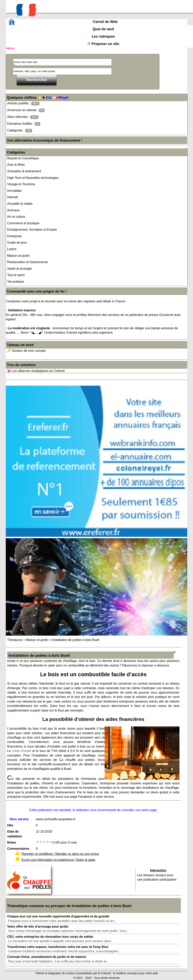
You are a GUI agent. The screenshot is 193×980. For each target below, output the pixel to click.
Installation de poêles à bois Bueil (76, 640)
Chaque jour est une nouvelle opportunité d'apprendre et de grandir (58, 916)
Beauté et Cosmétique (23, 158)
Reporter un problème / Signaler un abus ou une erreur (60, 854)
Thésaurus (15, 640)
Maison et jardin (18, 256)
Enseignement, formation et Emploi (32, 230)
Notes (12, 842)
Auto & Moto (16, 165)
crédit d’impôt (21, 751)
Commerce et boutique (23, 223)
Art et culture (16, 217)
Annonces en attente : (26, 110)
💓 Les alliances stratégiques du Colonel (36, 371)
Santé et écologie (19, 269)
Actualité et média (20, 204)
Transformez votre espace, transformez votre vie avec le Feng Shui (58, 947)
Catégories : (20, 131)
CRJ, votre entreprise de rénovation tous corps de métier (50, 937)
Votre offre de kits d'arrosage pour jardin (38, 927)
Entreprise (14, 236)
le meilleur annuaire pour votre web (136, 973)
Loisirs (12, 249)
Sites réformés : (23, 117)
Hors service (19, 819)
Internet (13, 197)
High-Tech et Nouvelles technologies (33, 178)
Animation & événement (24, 171)
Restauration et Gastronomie (28, 262)
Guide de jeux (17, 243)
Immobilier (15, 191)
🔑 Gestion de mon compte (26, 351)
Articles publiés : (23, 103)
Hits (10, 825)
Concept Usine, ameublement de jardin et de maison (47, 957)
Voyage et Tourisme (21, 184)
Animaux (13, 210)
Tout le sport (16, 275)
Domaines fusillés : (24, 124)
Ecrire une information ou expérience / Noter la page (58, 860)
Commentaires (18, 849)
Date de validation (15, 834)
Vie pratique (16, 282)
